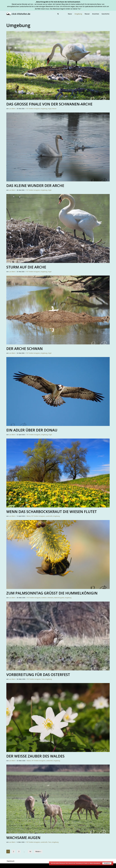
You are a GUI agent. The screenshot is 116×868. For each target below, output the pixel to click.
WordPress (26, 866)
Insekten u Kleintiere (47, 598)
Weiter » (38, 851)
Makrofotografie (59, 598)
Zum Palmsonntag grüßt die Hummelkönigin (52, 593)
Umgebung (78, 14)
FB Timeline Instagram (33, 109)
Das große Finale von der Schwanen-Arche (49, 104)
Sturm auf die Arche (26, 267)
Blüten (29, 516)
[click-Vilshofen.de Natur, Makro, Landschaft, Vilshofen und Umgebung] (18, 14)
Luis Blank (12, 109)
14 (30, 851)
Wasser (87, 14)
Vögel (50, 109)
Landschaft (49, 516)
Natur (70, 14)
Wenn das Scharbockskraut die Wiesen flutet (52, 512)
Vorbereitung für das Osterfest (38, 675)
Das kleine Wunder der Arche (35, 186)
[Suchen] (58, 14)
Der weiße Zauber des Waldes (35, 756)
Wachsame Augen (23, 838)
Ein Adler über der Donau (32, 430)
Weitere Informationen (95, 863)
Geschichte (105, 14)
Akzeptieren (107, 863)
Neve (8, 866)
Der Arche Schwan (25, 349)
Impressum (11, 861)
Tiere (43, 679)
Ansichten (96, 14)
